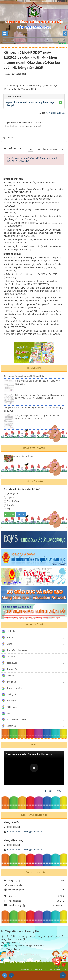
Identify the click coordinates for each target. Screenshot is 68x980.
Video (10, 644)
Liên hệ (10, 675)
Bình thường (11, 501)
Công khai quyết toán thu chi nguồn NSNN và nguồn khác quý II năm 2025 (37, 417)
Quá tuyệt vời (12, 494)
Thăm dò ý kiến (14, 688)
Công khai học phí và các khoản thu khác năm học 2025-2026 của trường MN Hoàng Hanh (39, 397)
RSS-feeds (12, 707)
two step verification (16, 720)
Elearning (11, 726)
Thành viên (12, 669)
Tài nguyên (12, 663)
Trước (49, 791)
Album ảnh (12, 657)
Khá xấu (9, 505)
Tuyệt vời (10, 498)
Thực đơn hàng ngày (17, 650)
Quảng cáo (12, 694)
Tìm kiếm (11, 701)
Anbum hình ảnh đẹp (23, 456)
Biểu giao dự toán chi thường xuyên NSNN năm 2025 (32, 274)
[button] (60, 103)
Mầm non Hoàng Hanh (55, 113)
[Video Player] (34, 768)
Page (9, 713)
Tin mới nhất (34, 368)
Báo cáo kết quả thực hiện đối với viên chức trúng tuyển (34, 209)
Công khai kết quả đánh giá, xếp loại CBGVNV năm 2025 (37, 382)
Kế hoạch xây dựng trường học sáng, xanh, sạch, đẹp (33, 203)
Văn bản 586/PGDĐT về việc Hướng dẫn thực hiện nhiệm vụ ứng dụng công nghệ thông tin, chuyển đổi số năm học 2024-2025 (33, 291)
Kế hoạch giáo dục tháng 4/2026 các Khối (24, 376)
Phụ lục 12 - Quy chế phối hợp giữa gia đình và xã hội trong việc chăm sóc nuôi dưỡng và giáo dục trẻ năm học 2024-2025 (31, 324)
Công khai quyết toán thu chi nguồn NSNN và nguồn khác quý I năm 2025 (34, 409)
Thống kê (11, 682)
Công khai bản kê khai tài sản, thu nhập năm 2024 (31, 183)
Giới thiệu (11, 631)
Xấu (7, 509)
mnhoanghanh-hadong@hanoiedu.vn (25, 832)
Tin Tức (10, 638)
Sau (60, 791)
